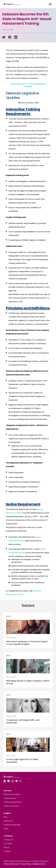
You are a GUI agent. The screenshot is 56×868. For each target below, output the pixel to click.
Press (6, 829)
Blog (5, 817)
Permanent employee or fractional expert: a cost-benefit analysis (27, 643)
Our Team (8, 844)
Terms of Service (11, 864)
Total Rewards (10, 798)
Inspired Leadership (12, 825)
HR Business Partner (12, 794)
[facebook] (10, 37)
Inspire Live (8, 821)
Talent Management (12, 802)
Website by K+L (39, 864)
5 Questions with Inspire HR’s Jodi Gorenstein (23, 721)
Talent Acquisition (11, 806)
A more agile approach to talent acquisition (22, 761)
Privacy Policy (25, 864)
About (6, 847)
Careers (7, 851)
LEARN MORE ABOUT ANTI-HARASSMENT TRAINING (28, 85)
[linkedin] (16, 37)
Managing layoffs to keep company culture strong (28, 682)
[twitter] (4, 37)
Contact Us (8, 840)
